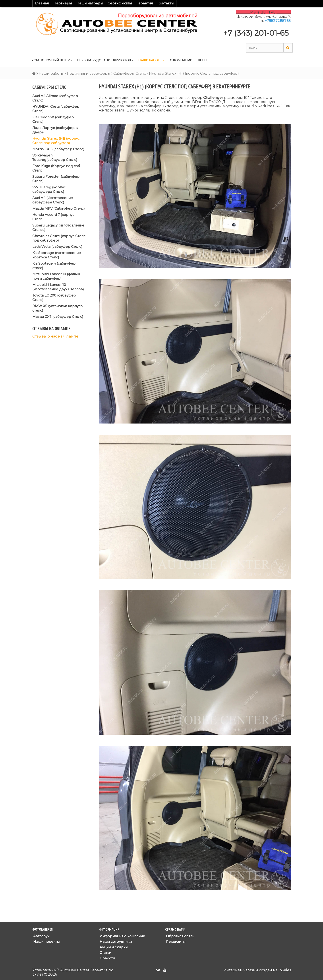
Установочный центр (52, 60)
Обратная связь (180, 936)
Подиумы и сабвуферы (89, 73)
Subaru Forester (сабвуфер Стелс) (56, 179)
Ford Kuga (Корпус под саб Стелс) (56, 168)
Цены (203, 60)
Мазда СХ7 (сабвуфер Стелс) (58, 317)
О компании (181, 60)
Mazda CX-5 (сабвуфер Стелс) (58, 149)
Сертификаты (120, 3)
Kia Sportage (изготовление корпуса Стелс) (57, 255)
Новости (107, 958)
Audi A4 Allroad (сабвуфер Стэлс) (55, 98)
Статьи (105, 953)
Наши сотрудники (115, 942)
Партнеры (63, 3)
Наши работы (151, 60)
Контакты (166, 3)
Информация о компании (122, 936)
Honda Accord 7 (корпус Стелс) (53, 217)
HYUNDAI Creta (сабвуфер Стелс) (56, 109)
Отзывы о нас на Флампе (55, 336)
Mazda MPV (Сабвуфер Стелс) (59, 208)
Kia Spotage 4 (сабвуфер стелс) (54, 266)
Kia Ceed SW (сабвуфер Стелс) (53, 119)
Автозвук (41, 936)
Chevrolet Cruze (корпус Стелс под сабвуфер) (59, 238)
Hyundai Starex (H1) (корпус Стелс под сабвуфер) (56, 141)
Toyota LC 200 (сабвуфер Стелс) (54, 298)
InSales (285, 970)
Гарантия (145, 3)
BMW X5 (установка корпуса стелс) (57, 308)
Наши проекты (46, 942)
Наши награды (90, 3)
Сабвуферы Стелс (130, 73)
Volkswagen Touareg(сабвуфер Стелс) (55, 157)
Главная (42, 3)
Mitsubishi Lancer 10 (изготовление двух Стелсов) (58, 287)
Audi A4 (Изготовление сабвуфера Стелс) (53, 200)
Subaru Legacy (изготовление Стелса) (58, 227)
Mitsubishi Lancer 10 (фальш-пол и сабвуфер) (57, 276)
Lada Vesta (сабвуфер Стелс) (57, 247)
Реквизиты (175, 942)
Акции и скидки (113, 947)
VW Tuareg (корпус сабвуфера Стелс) (49, 189)
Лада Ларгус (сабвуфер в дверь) (55, 130)
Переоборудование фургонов (105, 60)
